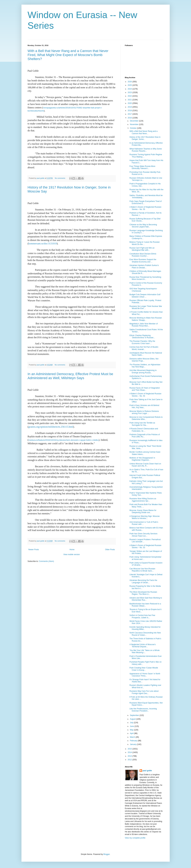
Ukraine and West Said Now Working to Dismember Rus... (146, 599)
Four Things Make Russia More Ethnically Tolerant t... (142, 167)
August (133, 719)
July (132, 723)
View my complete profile (135, 838)
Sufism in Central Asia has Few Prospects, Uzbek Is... (142, 616)
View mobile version (72, 554)
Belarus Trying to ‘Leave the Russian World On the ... (144, 243)
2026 (130, 82)
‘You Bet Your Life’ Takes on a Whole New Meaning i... (144, 651)
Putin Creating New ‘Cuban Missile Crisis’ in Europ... (144, 669)
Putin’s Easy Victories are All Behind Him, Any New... (144, 406)
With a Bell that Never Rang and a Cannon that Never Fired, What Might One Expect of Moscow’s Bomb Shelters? (68, 55)
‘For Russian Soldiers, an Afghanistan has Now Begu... (145, 366)
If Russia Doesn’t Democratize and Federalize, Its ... (144, 430)
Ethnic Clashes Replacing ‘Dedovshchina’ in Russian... (142, 337)
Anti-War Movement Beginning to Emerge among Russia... (143, 371)
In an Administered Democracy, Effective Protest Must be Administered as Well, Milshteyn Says (70, 376)
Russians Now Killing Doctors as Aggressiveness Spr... (143, 500)
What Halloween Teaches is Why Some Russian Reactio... (146, 150)
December (134, 121)
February (134, 741)
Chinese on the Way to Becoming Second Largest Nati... (143, 226)
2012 (130, 760)
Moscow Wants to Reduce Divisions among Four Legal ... (144, 412)
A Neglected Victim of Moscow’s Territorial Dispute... (143, 646)
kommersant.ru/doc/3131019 (43, 244)
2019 (130, 107)
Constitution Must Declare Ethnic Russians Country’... (143, 255)
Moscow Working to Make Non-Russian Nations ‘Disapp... (146, 319)
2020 (130, 103)
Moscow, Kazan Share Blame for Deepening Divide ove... (143, 511)
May (132, 730)
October (133, 128)
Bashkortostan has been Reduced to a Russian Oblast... (145, 605)
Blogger (107, 854)
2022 (130, 96)
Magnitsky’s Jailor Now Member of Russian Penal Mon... (144, 325)
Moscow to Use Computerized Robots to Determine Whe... (146, 418)
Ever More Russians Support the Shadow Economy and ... (143, 261)
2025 (130, 85)
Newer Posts (34, 550)
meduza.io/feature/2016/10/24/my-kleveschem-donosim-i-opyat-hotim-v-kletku (64, 440)
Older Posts (110, 550)
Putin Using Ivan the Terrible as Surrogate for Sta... (142, 424)
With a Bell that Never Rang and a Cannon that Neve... (143, 132)
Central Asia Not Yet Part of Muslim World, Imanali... (144, 348)
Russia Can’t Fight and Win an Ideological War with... (142, 249)
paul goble (147, 771)
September (135, 715)
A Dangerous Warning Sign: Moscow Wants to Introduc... (144, 517)
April (132, 733)
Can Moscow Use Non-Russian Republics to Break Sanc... (142, 570)
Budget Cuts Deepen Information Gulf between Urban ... (145, 296)
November (134, 124)
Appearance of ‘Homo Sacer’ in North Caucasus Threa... (145, 675)
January (133, 744)
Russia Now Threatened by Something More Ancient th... (145, 278)
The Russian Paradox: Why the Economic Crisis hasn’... (142, 342)
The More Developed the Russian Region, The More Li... (143, 593)
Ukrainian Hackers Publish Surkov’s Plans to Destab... (144, 266)
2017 (130, 114)
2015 (130, 749)
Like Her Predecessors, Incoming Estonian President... (143, 710)
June (132, 726)
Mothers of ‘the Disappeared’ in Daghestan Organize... (142, 459)
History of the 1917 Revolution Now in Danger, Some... (145, 138)
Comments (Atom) (46, 561)
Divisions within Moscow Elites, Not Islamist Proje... (144, 360)
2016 (130, 118)
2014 (130, 752)
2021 (130, 100)
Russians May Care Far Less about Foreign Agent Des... (144, 692)
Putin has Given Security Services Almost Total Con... (143, 535)
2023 (130, 92)
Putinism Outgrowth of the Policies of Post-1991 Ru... (145, 436)
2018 (130, 111)
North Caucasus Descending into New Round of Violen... (145, 634)
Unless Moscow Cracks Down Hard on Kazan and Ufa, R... (145, 465)
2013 (130, 756)
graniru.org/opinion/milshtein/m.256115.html (51, 427)
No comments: (60, 178)
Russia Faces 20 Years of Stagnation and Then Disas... (145, 389)
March (133, 737)
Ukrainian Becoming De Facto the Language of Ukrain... (143, 581)
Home (72, 550)
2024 (130, 89)
